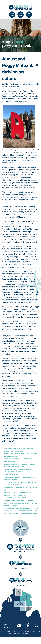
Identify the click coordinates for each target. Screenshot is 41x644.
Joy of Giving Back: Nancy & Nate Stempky (18, 500)
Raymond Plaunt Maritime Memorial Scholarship (21, 508)
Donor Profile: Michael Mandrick (15, 498)
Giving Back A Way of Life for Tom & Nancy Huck (20, 511)
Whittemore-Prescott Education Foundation (20, 482)
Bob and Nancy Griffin (11, 485)
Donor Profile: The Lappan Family (15, 495)
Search (4, 4)
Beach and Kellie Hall (11, 475)
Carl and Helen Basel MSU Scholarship (17, 469)
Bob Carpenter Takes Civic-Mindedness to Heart (21, 513)
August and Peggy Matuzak (14, 472)
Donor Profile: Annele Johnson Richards (18, 493)
